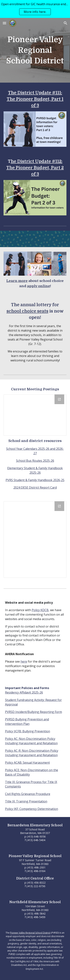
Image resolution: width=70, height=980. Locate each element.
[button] (4, 23)
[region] (35, 9)
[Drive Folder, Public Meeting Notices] (35, 415)
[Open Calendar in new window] (59, 506)
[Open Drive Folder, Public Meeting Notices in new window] (59, 399)
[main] (35, 50)
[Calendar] (35, 540)
